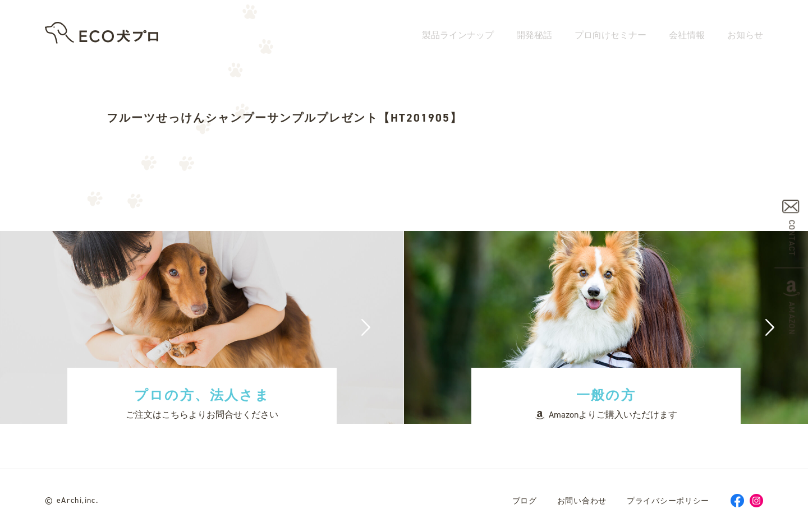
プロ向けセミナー (610, 38)
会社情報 (687, 38)
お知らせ (745, 38)
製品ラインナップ (458, 38)
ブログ (525, 501)
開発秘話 (534, 38)
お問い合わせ (582, 501)
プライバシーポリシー (668, 501)
